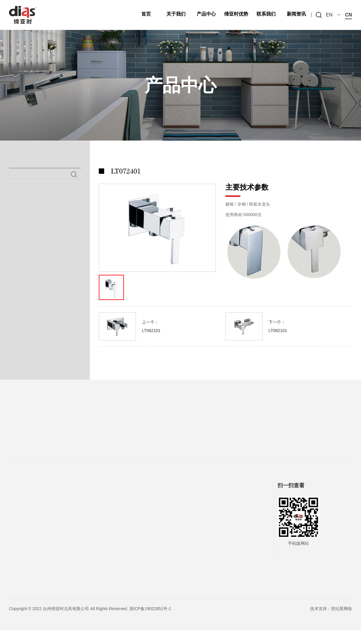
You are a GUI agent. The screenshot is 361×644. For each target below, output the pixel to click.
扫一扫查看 (291, 499)
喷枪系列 (27, 234)
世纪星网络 (342, 622)
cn (349, 15)
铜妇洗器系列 (34, 252)
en (329, 15)
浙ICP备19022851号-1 (150, 622)
